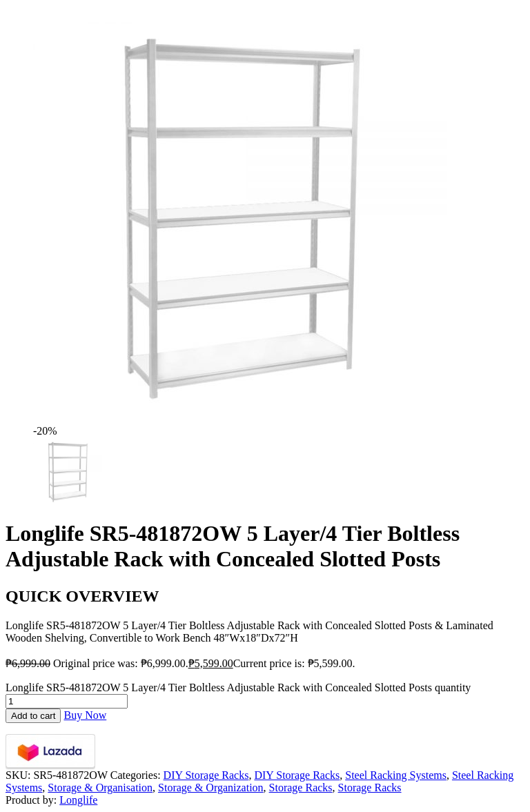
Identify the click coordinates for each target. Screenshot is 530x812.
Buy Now (85, 715)
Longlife (78, 800)
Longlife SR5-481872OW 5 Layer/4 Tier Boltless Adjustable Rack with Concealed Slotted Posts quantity (238, 687)
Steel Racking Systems (396, 775)
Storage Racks (301, 788)
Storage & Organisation (100, 788)
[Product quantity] (67, 701)
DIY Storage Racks (206, 775)
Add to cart (33, 716)
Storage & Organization (211, 788)
